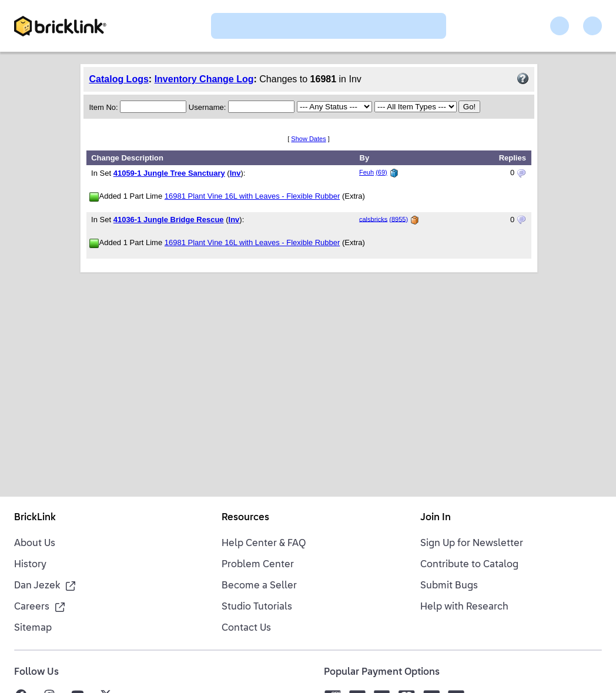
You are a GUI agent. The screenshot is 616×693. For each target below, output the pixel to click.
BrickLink (35, 518)
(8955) (399, 219)
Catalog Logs (119, 79)
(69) (381, 172)
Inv (235, 173)
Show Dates (308, 139)
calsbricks (373, 219)
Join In (436, 518)
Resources (245, 518)
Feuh (366, 172)
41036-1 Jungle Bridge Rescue (169, 220)
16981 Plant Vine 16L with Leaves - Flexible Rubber (252, 196)
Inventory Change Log (204, 79)
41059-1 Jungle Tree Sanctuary (169, 173)
